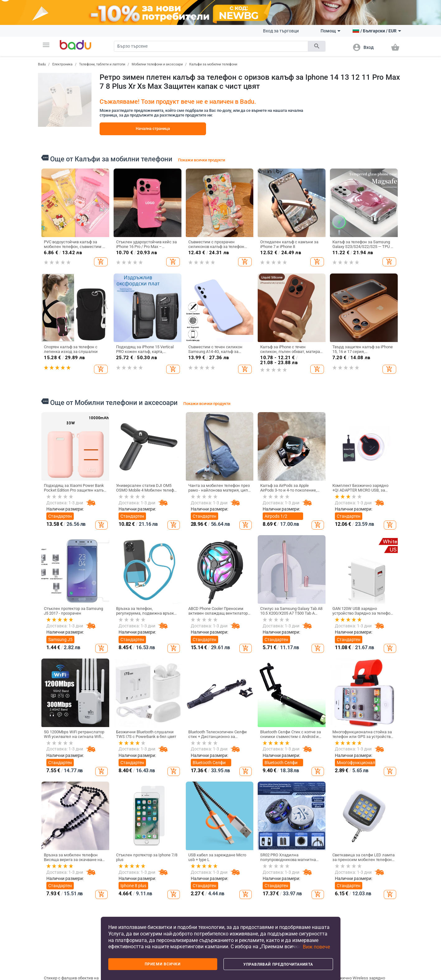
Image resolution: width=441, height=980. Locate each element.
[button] (46, 45)
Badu (42, 64)
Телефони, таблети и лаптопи (102, 64)
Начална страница (153, 128)
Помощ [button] (331, 31)
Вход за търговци (281, 31)
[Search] (211, 46)
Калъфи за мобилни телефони (213, 64)
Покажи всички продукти (202, 160)
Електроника (62, 64)
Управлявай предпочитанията (278, 964)
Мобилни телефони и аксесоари (157, 64)
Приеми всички (163, 964)
